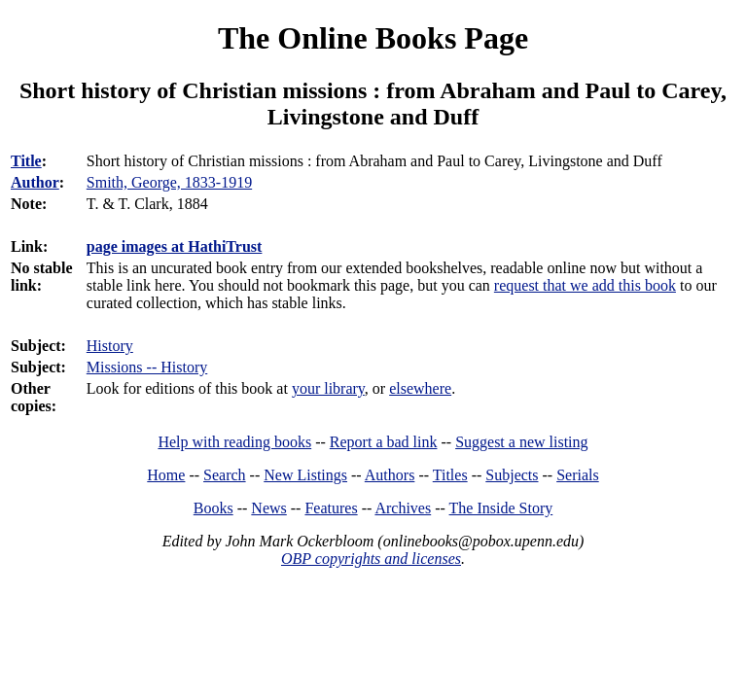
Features (331, 508)
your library (328, 388)
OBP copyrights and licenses (371, 559)
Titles (450, 475)
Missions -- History (147, 367)
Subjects (512, 475)
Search (225, 475)
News (268, 508)
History (110, 346)
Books (213, 508)
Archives (403, 508)
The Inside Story (501, 508)
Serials (578, 475)
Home (166, 475)
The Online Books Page (373, 38)
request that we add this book (585, 285)
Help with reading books (234, 442)
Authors (390, 475)
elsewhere (420, 388)
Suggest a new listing (521, 442)
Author (35, 182)
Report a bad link (384, 442)
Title (26, 161)
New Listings (305, 475)
